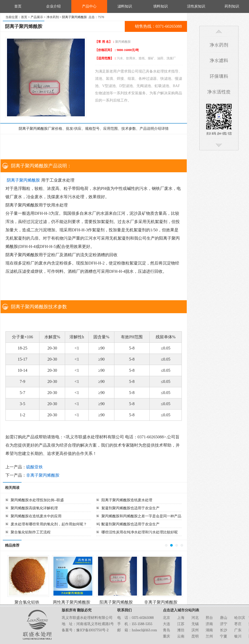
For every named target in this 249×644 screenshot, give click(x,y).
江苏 (181, 624)
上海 (181, 618)
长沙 (224, 630)
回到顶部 (219, 32)
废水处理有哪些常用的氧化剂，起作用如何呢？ (49, 524)
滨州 (195, 630)
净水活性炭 (219, 93)
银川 (238, 636)
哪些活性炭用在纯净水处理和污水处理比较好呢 (140, 532)
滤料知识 (125, 6)
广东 (238, 630)
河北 (195, 618)
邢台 (209, 618)
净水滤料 (219, 61)
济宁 (224, 624)
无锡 (195, 624)
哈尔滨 (240, 618)
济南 (209, 624)
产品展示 (37, 17)
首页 (18, 6)
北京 (167, 618)
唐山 (224, 618)
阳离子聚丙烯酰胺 (116, 602)
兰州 (209, 636)
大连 (167, 624)
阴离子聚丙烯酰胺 (23, 180)
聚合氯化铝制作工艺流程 (31, 532)
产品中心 (89, 6)
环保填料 (219, 77)
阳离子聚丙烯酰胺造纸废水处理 (127, 500)
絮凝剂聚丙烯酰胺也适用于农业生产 (130, 508)
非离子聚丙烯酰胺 (43, 475)
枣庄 (238, 624)
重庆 (167, 636)
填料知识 (161, 6)
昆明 (195, 636)
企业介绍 (53, 6)
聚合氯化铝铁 (27, 602)
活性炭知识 (196, 6)
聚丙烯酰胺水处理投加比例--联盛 (37, 500)
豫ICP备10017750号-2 (92, 630)
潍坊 (181, 630)
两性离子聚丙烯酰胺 (72, 602)
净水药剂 (53, 17)
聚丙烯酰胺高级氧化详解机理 (34, 508)
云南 (181, 636)
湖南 (209, 630)
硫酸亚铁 (34, 467)
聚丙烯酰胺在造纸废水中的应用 (36, 516)
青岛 (167, 630)
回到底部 (219, 145)
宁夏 (224, 636)
